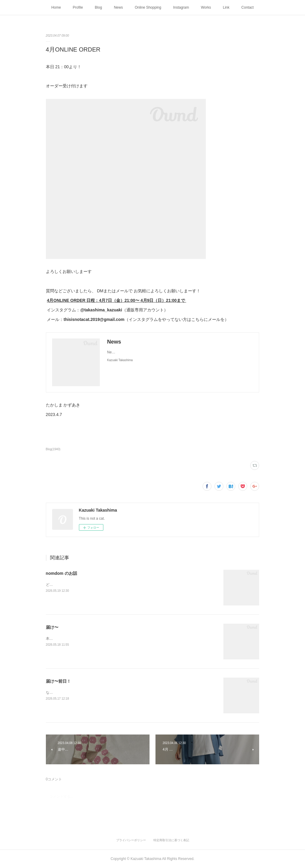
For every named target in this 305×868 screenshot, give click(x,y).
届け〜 (52, 627)
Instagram (181, 7)
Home (56, 7)
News (118, 7)
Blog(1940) (53, 449)
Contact (247, 7)
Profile (78, 7)
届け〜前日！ (58, 681)
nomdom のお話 (62, 573)
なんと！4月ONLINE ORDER (69, 692)
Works (206, 7)
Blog (98, 7)
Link (226, 7)
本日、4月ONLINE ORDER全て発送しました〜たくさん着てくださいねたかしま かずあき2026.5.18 (126, 639)
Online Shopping (148, 7)
